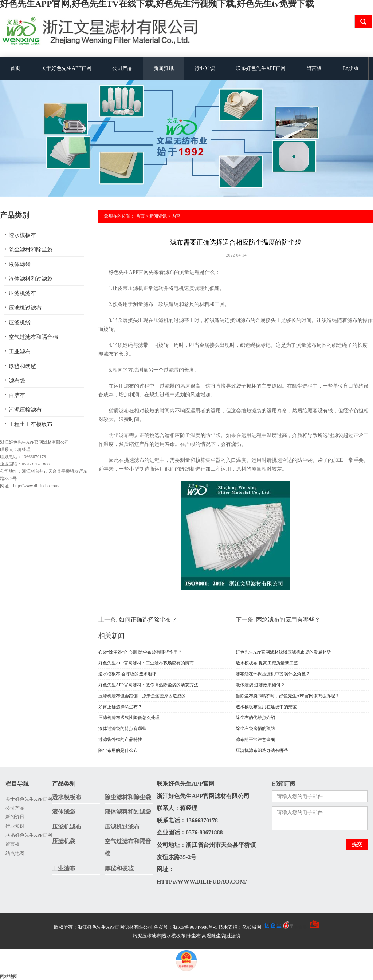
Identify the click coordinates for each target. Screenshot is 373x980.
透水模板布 (22, 235)
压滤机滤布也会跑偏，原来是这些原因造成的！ (144, 696)
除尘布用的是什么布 (118, 750)
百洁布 (17, 395)
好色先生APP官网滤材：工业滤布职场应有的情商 (146, 663)
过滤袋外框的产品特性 (120, 739)
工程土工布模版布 (31, 424)
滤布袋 (17, 381)
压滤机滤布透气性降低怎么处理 (129, 718)
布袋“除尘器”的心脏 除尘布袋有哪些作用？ (140, 652)
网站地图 (9, 976)
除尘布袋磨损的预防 (255, 729)
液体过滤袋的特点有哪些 (122, 729)
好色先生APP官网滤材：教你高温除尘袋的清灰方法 (148, 685)
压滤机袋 (20, 322)
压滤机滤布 (22, 293)
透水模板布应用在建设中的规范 (266, 707)
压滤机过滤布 (25, 308)
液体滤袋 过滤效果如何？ (260, 685)
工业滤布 (20, 352)
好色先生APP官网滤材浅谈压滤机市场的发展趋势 (283, 652)
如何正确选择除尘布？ (148, 620)
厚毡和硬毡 (22, 366)
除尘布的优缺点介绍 (255, 718)
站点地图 (15, 853)
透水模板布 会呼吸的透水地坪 (127, 674)
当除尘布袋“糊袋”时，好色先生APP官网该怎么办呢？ (288, 696)
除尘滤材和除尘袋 (31, 250)
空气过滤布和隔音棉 (33, 337)
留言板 (314, 68)
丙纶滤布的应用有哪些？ (288, 620)
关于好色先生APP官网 (66, 68)
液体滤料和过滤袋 (31, 279)
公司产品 (122, 68)
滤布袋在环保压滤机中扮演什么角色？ (273, 674)
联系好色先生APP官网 (261, 68)
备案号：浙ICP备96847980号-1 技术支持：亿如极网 (223, 927)
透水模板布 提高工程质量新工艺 (267, 663)
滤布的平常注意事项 (255, 739)
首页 (15, 68)
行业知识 (205, 68)
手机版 (300, 927)
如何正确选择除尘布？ (120, 707)
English (350, 68)
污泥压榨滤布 (25, 410)
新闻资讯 (164, 68)
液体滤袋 (20, 264)
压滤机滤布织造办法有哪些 (262, 750)
